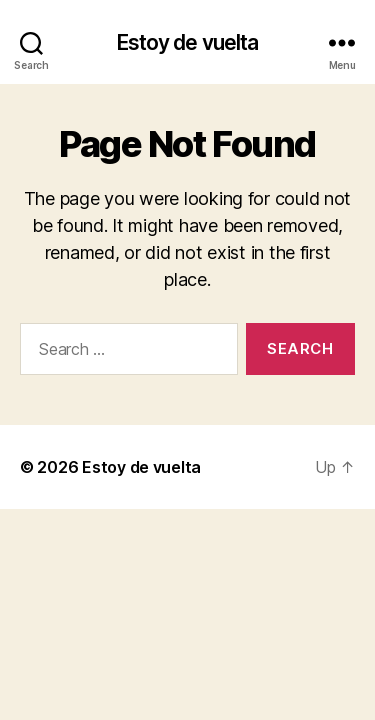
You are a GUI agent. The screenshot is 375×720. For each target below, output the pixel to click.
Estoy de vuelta (188, 42)
